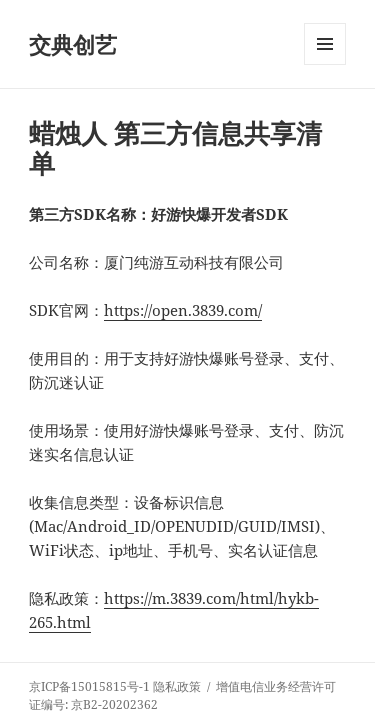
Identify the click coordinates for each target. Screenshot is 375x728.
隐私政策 (177, 686)
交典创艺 (73, 44)
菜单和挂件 (325, 64)
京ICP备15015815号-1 (89, 686)
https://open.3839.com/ (183, 310)
